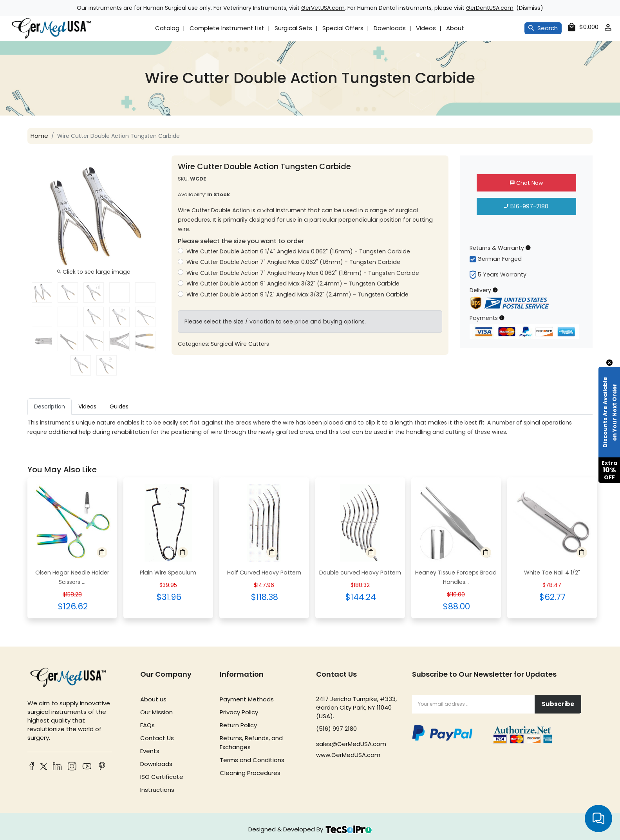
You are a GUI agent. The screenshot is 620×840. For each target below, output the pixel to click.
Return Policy (238, 725)
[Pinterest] (102, 767)
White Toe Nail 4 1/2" (552, 573)
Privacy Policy (239, 712)
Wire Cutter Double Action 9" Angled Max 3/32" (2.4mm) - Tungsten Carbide (293, 284)
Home (39, 136)
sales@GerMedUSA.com (351, 744)
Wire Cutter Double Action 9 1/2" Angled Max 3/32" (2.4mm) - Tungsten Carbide (297, 294)
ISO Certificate (162, 777)
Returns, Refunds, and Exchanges (251, 742)
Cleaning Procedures (250, 773)
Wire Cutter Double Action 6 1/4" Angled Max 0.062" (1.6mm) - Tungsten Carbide (298, 251)
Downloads (390, 28)
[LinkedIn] (57, 767)
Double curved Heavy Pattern (360, 573)
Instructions (157, 790)
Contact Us (157, 738)
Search (543, 28)
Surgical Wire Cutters (240, 344)
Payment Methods (247, 699)
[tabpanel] (310, 427)
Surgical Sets (293, 28)
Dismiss (530, 8)
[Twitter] (42, 768)
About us (153, 699)
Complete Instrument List (227, 28)
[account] (608, 29)
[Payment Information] (502, 318)
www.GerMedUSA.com (348, 755)
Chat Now (526, 183)
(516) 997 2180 (336, 729)
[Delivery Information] (495, 290)
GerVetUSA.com (323, 8)
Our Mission (156, 712)
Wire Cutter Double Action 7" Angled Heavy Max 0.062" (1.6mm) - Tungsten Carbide (303, 273)
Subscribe (558, 704)
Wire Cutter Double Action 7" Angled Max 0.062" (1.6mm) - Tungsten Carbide (293, 262)
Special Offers (343, 28)
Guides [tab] (119, 406)
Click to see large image (94, 272)
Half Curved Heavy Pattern (264, 573)
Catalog (167, 28)
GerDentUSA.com (490, 8)
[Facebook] (32, 767)
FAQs (147, 725)
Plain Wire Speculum (168, 573)
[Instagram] (72, 767)
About (455, 28)
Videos (426, 28)
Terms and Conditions (252, 760)
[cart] (583, 27)
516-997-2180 (526, 206)
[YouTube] (87, 767)
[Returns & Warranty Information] (528, 248)
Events (150, 751)
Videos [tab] (87, 406)
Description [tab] (50, 406)
